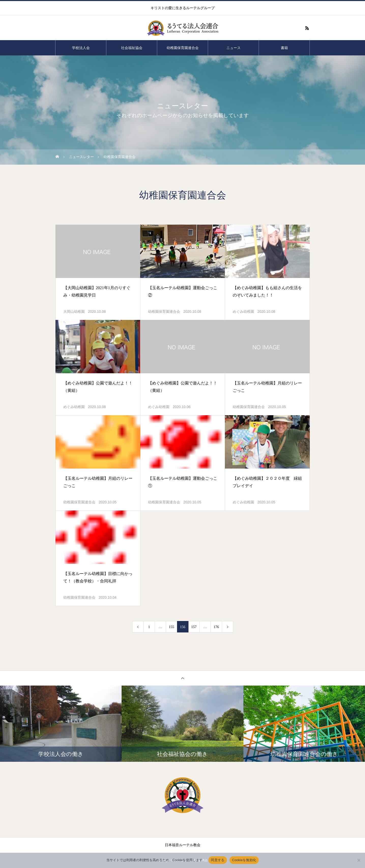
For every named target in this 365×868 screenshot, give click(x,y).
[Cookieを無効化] (359, 860)
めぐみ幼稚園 (243, 312)
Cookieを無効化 (244, 860)
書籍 (284, 48)
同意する (218, 860)
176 (216, 627)
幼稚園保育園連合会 (183, 48)
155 (172, 627)
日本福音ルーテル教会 (183, 845)
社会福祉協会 (132, 48)
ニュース (233, 48)
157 (194, 627)
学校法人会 (81, 48)
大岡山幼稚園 (74, 312)
